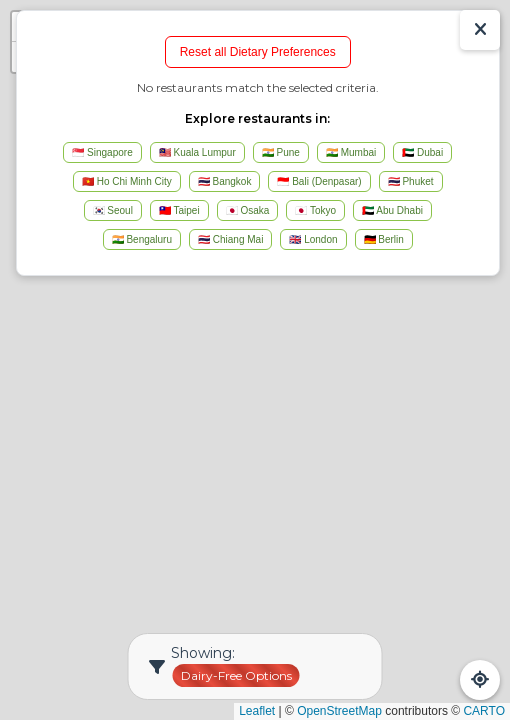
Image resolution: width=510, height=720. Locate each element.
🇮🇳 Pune (281, 152)
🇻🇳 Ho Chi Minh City (127, 181)
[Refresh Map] (480, 680)
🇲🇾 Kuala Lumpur (197, 152)
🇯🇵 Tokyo (315, 210)
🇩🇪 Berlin (384, 239)
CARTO (484, 711)
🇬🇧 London (313, 239)
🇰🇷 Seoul (113, 210)
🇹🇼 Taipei (179, 210)
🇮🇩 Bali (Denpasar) (319, 181)
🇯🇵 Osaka (248, 210)
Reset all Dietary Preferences (258, 52)
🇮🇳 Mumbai (351, 152)
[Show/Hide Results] (480, 30)
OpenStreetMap (339, 711)
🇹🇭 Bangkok (225, 181)
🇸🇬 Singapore (102, 152)
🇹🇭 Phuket (411, 181)
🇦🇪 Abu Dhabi (392, 210)
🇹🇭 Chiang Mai (230, 239)
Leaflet (257, 711)
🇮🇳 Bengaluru (142, 239)
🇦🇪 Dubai (422, 152)
